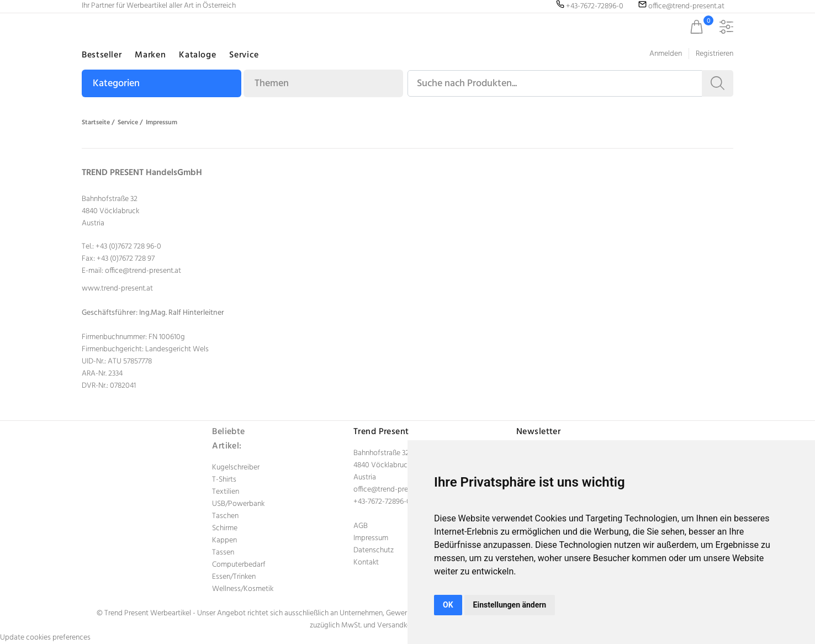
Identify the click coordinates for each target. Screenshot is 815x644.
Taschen (225, 516)
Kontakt (366, 563)
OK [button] (448, 605)
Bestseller (102, 55)
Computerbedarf (239, 565)
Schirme (225, 528)
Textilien (226, 492)
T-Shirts (224, 480)
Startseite (96, 123)
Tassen (223, 553)
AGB (361, 526)
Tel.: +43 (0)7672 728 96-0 (121, 247)
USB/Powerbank (238, 504)
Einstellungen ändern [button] (510, 605)
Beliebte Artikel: (229, 439)
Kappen (224, 540)
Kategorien (116, 84)
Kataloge (197, 55)
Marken (150, 55)
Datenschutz (374, 550)
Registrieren (715, 54)
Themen (272, 84)
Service (244, 55)
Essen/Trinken (234, 577)
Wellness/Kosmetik (243, 589)
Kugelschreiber (236, 468)
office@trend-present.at (143, 271)
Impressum (162, 123)
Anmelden (666, 54)
